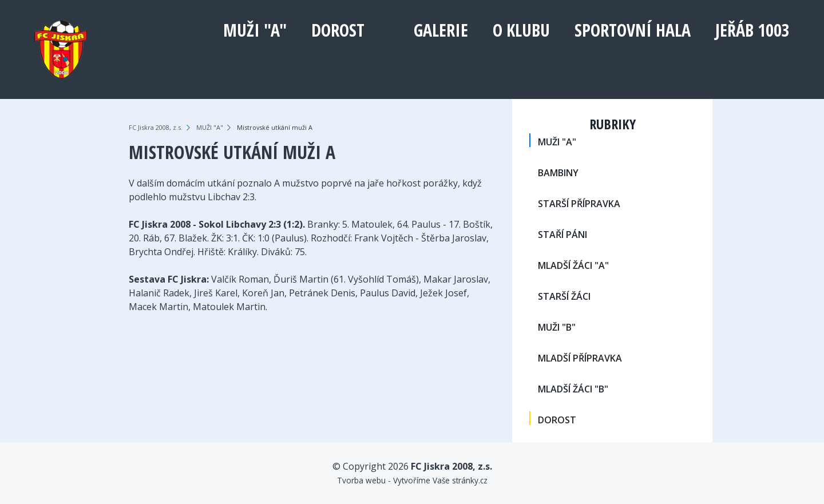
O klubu (521, 30)
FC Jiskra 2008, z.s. (156, 127)
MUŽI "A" (255, 30)
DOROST (338, 30)
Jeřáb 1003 (752, 30)
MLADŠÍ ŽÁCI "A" (573, 265)
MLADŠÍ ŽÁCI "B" (573, 389)
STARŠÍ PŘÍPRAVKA (579, 204)
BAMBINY (558, 173)
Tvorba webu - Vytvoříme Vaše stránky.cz (412, 480)
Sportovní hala (633, 30)
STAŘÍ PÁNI (562, 235)
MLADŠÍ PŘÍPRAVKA (580, 358)
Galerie (441, 30)
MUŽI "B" (557, 327)
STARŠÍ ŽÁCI (564, 296)
